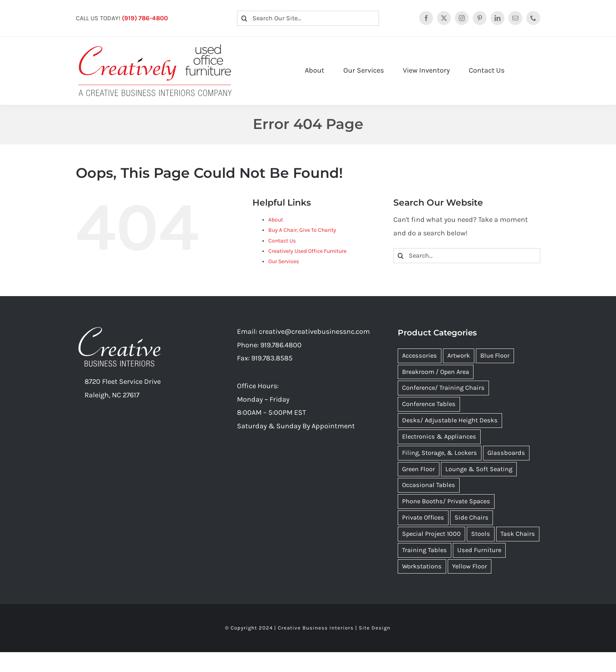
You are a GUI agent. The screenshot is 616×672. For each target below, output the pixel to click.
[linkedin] (498, 18)
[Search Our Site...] (308, 18)
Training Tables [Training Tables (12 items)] (424, 550)
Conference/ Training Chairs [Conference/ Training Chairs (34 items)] (443, 388)
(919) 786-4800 (145, 18)
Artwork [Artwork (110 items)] (459, 355)
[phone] (533, 18)
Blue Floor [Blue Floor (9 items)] (495, 355)
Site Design (375, 628)
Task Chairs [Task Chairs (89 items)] (518, 534)
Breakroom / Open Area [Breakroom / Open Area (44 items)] (436, 372)
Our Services (284, 261)
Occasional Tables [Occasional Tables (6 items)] (429, 485)
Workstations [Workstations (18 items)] (422, 566)
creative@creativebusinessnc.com (314, 331)
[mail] (515, 18)
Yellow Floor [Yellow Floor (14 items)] (470, 566)
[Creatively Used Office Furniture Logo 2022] (155, 44)
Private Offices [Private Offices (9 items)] (423, 517)
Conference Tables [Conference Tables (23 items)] (429, 404)
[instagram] (462, 18)
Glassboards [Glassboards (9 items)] (506, 453)
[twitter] (444, 18)
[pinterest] (480, 18)
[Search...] (467, 256)
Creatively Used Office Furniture (307, 251)
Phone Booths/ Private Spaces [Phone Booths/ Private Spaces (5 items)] (446, 501)
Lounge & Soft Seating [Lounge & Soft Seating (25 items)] (479, 469)
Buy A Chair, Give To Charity (302, 230)
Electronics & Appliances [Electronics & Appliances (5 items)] (439, 436)
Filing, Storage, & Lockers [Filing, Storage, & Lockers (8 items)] (440, 453)
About (276, 220)
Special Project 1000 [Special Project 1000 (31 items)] (431, 534)
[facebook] (426, 18)
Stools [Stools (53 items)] (481, 534)
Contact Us (282, 241)
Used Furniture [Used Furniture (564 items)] (479, 550)
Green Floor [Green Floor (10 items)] (419, 469)
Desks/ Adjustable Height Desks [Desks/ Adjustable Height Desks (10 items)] (450, 420)
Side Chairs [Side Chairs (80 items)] (472, 517)
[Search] (244, 18)
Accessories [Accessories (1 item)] (420, 355)
